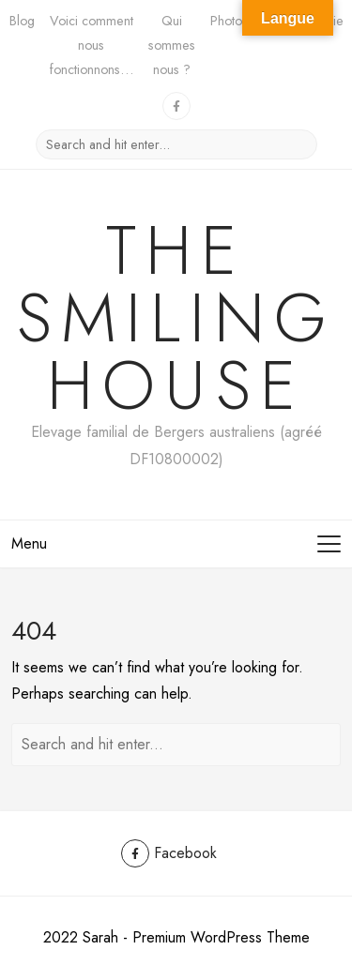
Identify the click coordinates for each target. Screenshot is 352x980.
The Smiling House (176, 318)
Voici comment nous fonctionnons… (92, 45)
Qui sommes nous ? (172, 45)
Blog (22, 21)
